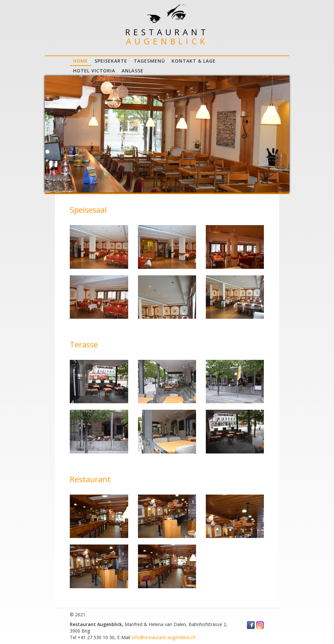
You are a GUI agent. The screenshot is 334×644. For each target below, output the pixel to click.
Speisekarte (111, 61)
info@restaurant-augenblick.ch (163, 637)
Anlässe (133, 71)
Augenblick (167, 41)
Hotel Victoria (94, 71)
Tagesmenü (149, 61)
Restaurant (167, 32)
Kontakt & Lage (194, 61)
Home (81, 61)
